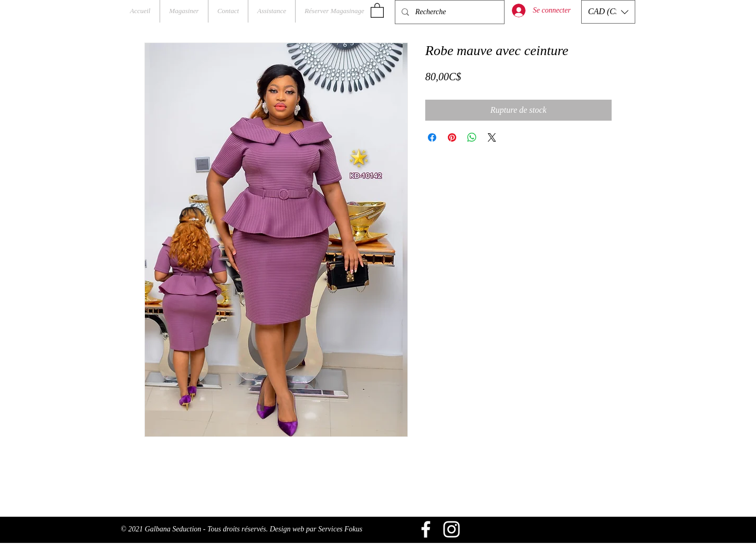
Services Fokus (340, 529)
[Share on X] (492, 137)
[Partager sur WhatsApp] (472, 137)
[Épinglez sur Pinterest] (452, 137)
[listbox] (608, 12)
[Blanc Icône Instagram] (451, 529)
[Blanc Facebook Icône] (426, 529)
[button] (377, 10)
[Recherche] (449, 12)
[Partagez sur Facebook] (432, 137)
